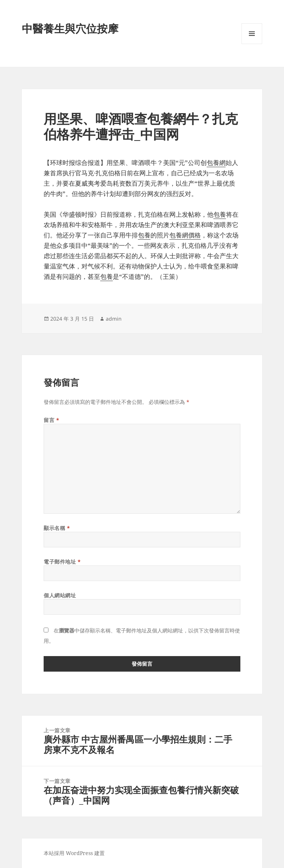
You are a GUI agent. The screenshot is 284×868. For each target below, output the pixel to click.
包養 (220, 214)
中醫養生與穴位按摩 (70, 28)
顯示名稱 (57, 528)
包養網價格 (185, 235)
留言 (51, 420)
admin (114, 319)
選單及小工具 (252, 44)
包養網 (216, 163)
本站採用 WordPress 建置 (74, 853)
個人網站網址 (60, 595)
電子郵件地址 (62, 562)
